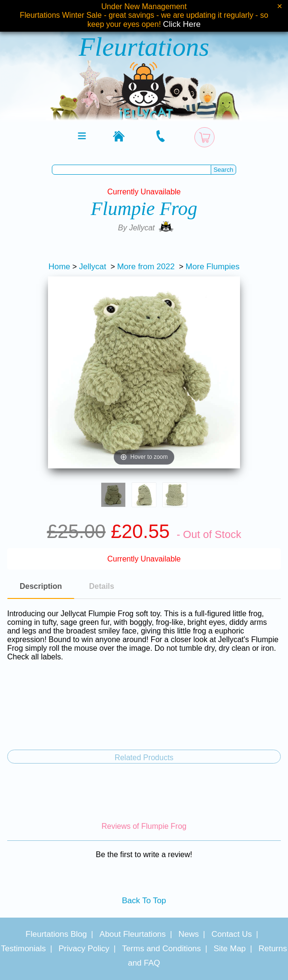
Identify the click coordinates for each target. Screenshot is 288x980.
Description (41, 586)
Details (101, 586)
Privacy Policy (84, 949)
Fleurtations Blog (56, 934)
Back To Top (144, 901)
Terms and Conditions (161, 949)
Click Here (182, 24)
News (189, 934)
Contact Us (232, 934)
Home (59, 267)
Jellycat (93, 267)
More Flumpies (213, 267)
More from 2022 (146, 267)
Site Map (230, 949)
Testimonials (24, 949)
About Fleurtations (132, 934)
